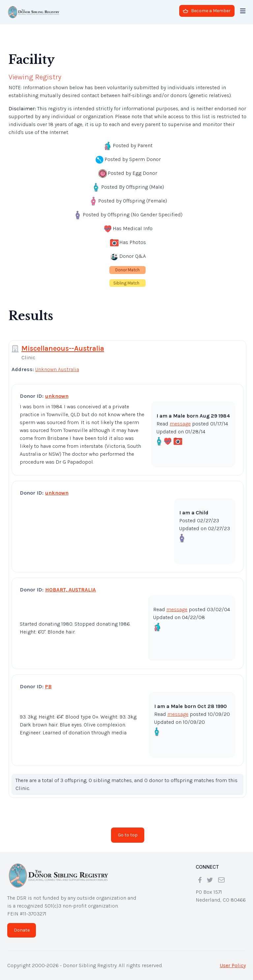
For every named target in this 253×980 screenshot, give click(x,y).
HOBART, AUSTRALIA (70, 590)
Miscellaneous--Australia (63, 348)
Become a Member (207, 11)
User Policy (233, 965)
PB (48, 686)
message (180, 424)
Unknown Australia (57, 369)
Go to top (128, 835)
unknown (57, 396)
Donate (22, 930)
